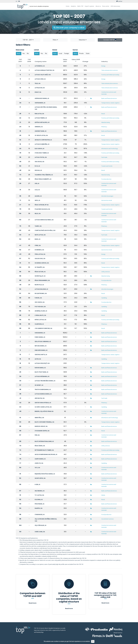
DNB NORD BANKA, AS (41, 350)
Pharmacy (104, 127)
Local (60, 54)
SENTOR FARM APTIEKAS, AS (43, 403)
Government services (107, 519)
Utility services (106, 272)
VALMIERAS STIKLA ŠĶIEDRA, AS (44, 175)
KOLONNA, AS (39, 500)
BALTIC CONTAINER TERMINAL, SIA (44, 422)
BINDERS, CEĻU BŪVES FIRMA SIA (44, 411)
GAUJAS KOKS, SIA (40, 259)
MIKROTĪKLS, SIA (39, 418)
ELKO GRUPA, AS (39, 149)
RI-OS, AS (37, 166)
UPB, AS (37, 184)
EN (19, 1)
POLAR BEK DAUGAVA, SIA (42, 209)
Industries (83, 40)
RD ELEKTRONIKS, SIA (41, 294)
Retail (103, 114)
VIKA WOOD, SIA (39, 162)
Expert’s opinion (89, 6)
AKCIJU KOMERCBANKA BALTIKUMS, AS (46, 455)
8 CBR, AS (37, 485)
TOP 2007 (20, 60)
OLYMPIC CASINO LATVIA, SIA (43, 407)
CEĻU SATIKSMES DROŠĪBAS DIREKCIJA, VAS (46, 520)
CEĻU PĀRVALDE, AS (40, 525)
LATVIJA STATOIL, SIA (41, 157)
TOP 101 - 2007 (28, 40)
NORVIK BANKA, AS (40, 368)
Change (85, 62)
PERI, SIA (37, 435)
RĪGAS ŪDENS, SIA (40, 446)
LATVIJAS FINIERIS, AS (41, 118)
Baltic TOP (80, 6)
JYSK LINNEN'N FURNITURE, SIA (43, 328)
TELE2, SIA (38, 84)
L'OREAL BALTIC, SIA (40, 315)
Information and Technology (110, 149)
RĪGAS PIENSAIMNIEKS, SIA (42, 281)
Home (68, 6)
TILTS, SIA (37, 468)
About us (98, 6)
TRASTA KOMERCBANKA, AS (43, 390)
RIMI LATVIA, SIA (39, 114)
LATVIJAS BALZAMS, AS (41, 289)
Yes (24, 54)
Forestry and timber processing (110, 75)
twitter (119, 1)
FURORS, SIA (38, 298)
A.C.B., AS (37, 190)
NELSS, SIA (38, 214)
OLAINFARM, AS (39, 324)
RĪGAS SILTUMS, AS (40, 272)
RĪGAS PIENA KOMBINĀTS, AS (43, 179)
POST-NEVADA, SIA (40, 307)
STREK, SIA (38, 246)
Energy (103, 66)
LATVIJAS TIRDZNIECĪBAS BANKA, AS (45, 381)
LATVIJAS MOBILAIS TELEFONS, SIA (44, 70)
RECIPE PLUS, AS (39, 285)
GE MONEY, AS (39, 385)
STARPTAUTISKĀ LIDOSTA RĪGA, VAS (45, 231)
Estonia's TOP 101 (110, 40)
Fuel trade (104, 157)
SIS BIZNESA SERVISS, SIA (42, 263)
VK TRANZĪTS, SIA (40, 267)
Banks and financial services (109, 98)
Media (103, 495)
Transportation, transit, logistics (110, 103)
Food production (106, 179)
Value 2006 (76, 60)
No (28, 54)
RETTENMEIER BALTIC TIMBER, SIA (44, 450)
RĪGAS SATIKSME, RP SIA (42, 205)
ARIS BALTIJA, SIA (40, 398)
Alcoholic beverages (107, 196)
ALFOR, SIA (38, 359)
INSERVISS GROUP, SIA (41, 426)
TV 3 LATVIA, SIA (39, 495)
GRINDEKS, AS (39, 127)
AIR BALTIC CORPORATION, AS (43, 140)
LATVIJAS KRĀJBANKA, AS (42, 377)
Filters (55, 40)
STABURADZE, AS (40, 515)
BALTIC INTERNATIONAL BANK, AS (44, 442)
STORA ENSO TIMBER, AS (42, 153)
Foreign (67, 54)
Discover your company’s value (69, 28)
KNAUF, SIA (38, 92)
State (88, 54)
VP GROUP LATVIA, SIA (41, 136)
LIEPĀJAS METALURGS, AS (42, 122)
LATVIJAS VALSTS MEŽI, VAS (43, 75)
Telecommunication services (110, 70)
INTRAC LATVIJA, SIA (40, 320)
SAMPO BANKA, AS (40, 459)
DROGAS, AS (38, 170)
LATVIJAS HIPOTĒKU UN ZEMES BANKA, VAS (46, 108)
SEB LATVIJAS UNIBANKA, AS (43, 342)
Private (81, 54)
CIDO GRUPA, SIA (40, 302)
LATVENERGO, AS (40, 66)
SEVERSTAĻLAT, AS (40, 276)
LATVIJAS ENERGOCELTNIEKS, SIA (44, 220)
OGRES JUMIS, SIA (40, 532)
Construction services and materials (109, 93)
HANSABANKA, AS (40, 333)
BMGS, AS (38, 239)
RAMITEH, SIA (39, 508)
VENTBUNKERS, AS (40, 103)
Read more (33, 603)
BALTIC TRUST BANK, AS (41, 372)
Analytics (73, 6)
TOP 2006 (29, 60)
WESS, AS (37, 200)
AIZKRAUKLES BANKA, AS (42, 98)
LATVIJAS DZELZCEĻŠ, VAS (42, 363)
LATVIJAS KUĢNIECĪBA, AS (42, 144)
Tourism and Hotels (107, 166)
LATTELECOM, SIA (40, 88)
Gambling (104, 298)
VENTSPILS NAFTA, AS (41, 355)
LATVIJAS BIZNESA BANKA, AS (43, 394)
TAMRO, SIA (38, 226)
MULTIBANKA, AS (40, 491)
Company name (41, 62)
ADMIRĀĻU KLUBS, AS (41, 311)
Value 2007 (65, 60)
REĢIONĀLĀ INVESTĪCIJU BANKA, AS (45, 474)
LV (17, 1)
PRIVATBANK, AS (39, 504)
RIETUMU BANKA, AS (41, 346)
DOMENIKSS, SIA (39, 250)
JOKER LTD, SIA (39, 463)
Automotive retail (107, 200)
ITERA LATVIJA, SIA (40, 254)
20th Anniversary (115, 6)
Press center (106, 6)
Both (19, 54)
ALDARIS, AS (38, 196)
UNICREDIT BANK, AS (41, 131)
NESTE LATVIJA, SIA (40, 235)
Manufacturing (106, 122)
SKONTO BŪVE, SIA (40, 478)
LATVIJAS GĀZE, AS (40, 79)
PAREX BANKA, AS (40, 337)
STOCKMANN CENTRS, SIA (42, 431)
